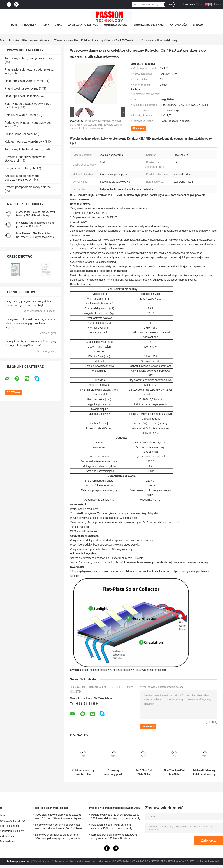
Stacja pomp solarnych (20, 168)
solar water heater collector (152, 670)
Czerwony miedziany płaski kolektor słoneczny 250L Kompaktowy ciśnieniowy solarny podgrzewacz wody (113, 772)
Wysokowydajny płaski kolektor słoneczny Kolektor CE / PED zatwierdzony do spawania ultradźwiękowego (96, 125)
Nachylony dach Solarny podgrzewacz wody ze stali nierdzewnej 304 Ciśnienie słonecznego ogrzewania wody (59, 827)
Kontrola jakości (116, 25)
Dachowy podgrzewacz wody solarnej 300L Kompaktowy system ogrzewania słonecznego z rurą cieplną (58, 837)
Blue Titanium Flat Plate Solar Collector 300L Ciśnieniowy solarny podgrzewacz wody (174, 772)
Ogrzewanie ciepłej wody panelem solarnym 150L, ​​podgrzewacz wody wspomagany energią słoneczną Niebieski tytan (116, 827)
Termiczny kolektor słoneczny (24, 149)
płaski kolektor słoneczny (97, 670)
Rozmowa (139, 128)
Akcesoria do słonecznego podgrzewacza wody (22, 178)
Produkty (29, 25)
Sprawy (198, 25)
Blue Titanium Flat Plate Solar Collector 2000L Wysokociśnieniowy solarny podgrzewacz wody (37, 237)
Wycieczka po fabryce (83, 25)
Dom (14, 25)
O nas (58, 25)
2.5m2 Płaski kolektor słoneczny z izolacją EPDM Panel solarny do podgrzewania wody (36, 215)
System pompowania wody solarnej (28, 187)
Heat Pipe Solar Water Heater (24, 81)
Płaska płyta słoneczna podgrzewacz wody (115, 808)
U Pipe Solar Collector (19, 134)
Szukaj (169, 4)
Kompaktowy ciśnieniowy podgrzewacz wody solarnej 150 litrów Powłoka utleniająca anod (114, 837)
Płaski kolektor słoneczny (37, 40)
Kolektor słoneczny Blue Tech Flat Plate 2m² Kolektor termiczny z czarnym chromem (83, 772)
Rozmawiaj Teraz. (193, 4)
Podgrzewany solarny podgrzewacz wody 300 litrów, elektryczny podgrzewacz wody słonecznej (116, 817)
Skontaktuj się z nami (149, 25)
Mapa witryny (8, 841)
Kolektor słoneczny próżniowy (24, 142)
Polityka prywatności (18, 861)
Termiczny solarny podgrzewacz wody (30, 58)
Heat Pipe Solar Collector (21, 96)
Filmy (45, 25)
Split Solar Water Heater (20, 115)
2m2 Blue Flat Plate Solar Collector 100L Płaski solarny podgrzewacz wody (144, 772)
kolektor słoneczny (124, 670)
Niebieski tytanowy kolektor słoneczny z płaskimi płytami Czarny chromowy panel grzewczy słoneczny (204, 772)
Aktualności (179, 25)
